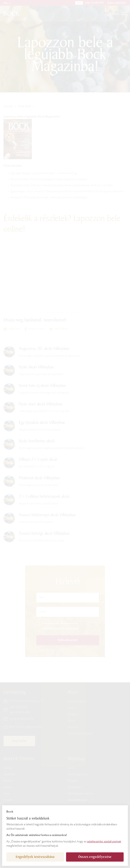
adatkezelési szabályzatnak (104, 842)
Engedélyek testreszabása (35, 857)
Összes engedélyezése (95, 857)
